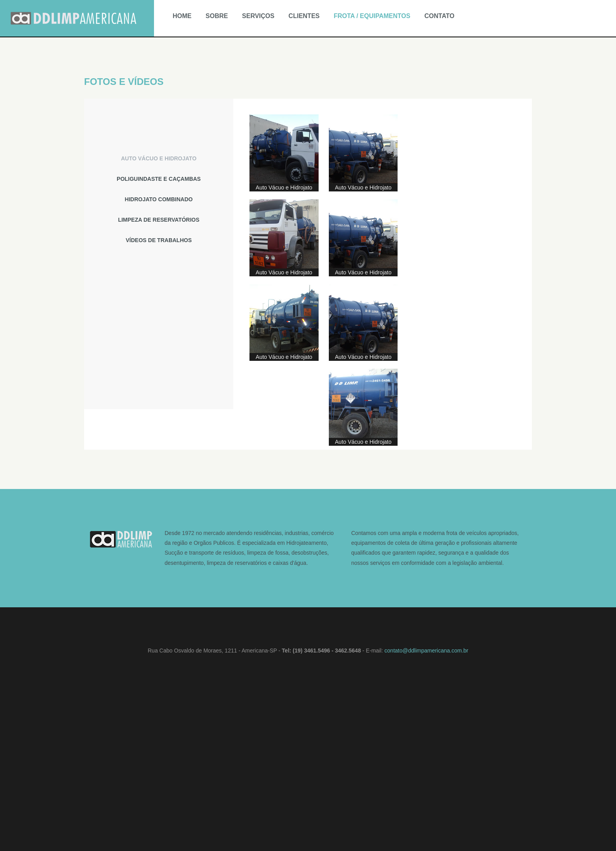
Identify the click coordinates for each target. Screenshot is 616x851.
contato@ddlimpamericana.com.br (426, 651)
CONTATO (439, 16)
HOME (182, 16)
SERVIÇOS (258, 16)
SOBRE (217, 16)
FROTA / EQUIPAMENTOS (372, 16)
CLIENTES (304, 16)
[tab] (159, 158)
